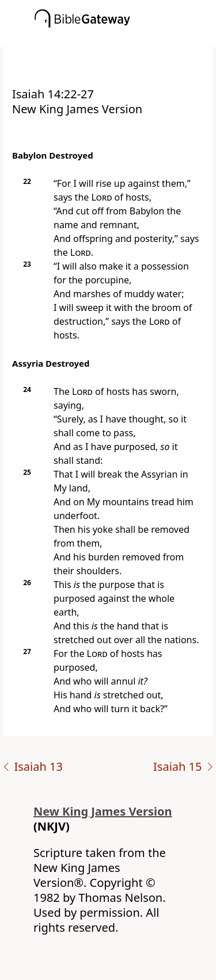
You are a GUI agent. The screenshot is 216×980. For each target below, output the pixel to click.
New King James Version (103, 811)
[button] (125, 39)
